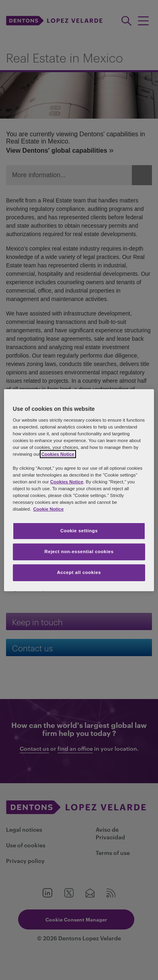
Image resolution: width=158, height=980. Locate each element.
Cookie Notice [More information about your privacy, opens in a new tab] (48, 509)
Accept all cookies (79, 572)
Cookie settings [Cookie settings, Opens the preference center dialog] (79, 531)
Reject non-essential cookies (79, 552)
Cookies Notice (58, 454)
